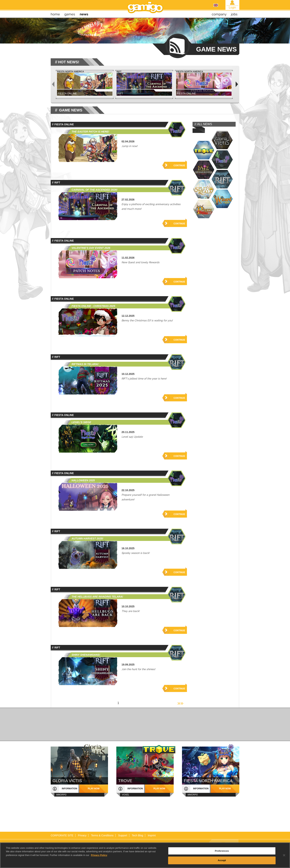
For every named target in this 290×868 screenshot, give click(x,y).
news (84, 14)
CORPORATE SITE (62, 835)
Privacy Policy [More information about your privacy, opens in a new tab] (99, 858)
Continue (179, 165)
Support (123, 835)
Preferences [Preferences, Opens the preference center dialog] (222, 853)
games (70, 14)
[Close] (284, 858)
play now (94, 789)
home (55, 14)
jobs (234, 14)
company (219, 14)
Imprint (152, 835)
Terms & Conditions (102, 835)
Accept (222, 863)
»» (180, 703)
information (70, 789)
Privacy (82, 835)
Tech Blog (138, 835)
